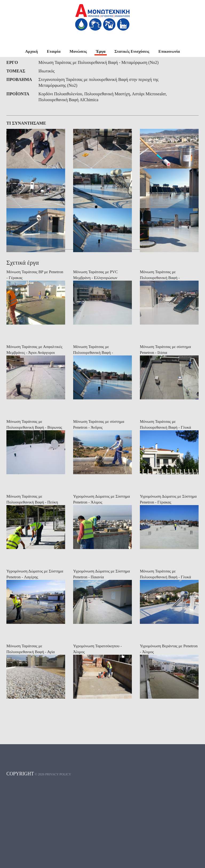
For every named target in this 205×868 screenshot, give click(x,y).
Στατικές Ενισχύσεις (132, 51)
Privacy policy (58, 856)
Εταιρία (54, 51)
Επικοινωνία (169, 51)
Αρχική (31, 51)
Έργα (100, 51)
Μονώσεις (78, 51)
